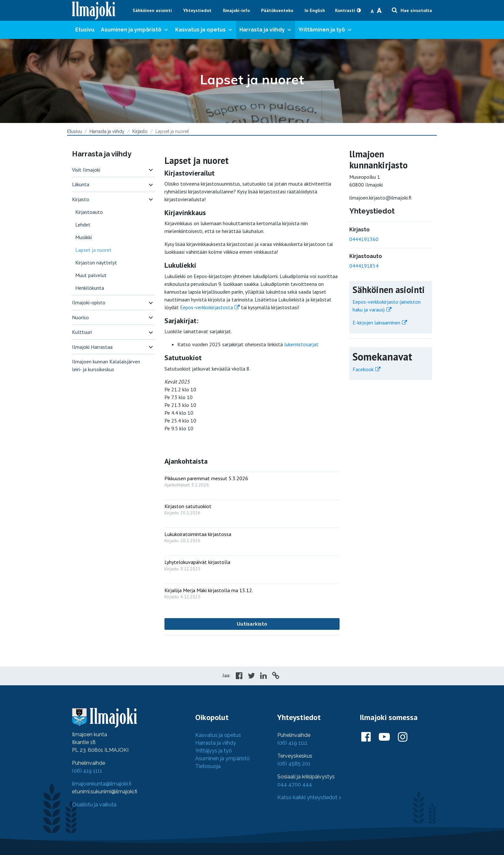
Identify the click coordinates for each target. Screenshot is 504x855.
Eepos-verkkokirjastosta (206, 307)
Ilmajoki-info (236, 10)
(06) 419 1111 (87, 771)
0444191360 (364, 239)
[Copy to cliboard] (276, 677)
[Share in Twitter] (251, 677)
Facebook (363, 369)
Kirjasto (140, 131)
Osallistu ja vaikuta (94, 805)
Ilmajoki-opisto (89, 302)
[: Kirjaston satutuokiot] (252, 508)
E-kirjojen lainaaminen (376, 323)
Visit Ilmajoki (86, 170)
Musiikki (84, 237)
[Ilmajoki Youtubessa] (384, 737)
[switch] (151, 170)
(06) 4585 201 (294, 764)
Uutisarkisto (252, 624)
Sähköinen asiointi (152, 10)
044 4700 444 (295, 784)
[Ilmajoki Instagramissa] (403, 737)
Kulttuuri (82, 332)
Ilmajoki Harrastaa (92, 347)
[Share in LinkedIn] (264, 677)
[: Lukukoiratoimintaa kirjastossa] (252, 536)
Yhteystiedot (197, 10)
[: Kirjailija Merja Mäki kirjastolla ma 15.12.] (252, 592)
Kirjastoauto (89, 212)
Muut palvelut (91, 275)
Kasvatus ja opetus (204, 30)
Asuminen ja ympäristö (135, 30)
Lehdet (83, 225)
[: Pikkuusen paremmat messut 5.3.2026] (252, 480)
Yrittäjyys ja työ (214, 751)
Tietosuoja (208, 766)
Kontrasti (345, 10)
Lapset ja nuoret (93, 250)
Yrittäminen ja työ (325, 30)
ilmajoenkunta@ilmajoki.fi (102, 784)
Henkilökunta (90, 288)
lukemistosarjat (301, 344)
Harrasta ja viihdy (266, 30)
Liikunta (81, 184)
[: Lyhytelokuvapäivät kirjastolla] (252, 564)
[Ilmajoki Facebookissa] (366, 737)
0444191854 (364, 266)
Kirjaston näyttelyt (96, 263)
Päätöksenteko (277, 10)
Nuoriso (80, 317)
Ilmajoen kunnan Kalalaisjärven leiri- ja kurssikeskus (106, 365)
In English (315, 10)
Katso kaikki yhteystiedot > (309, 797)
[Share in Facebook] (239, 677)
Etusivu (85, 30)
